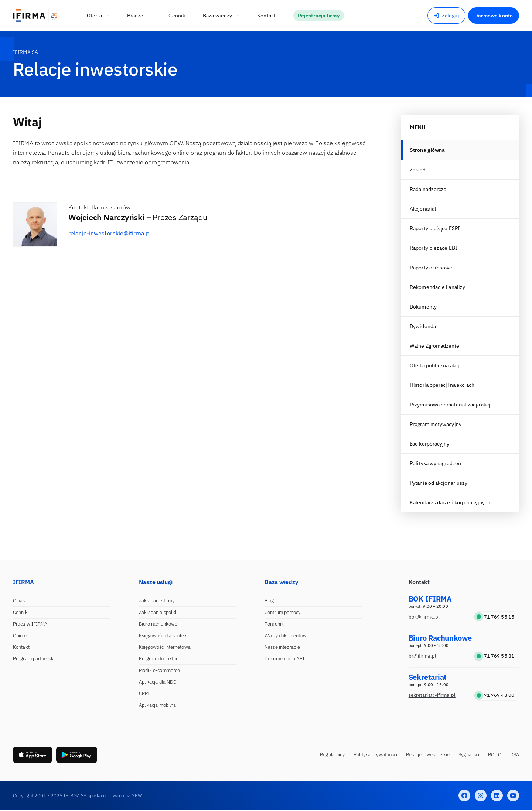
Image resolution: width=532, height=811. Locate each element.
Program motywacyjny (436, 424)
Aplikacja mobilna (158, 705)
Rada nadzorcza (428, 189)
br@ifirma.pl (422, 656)
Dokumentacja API (284, 659)
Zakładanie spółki (158, 612)
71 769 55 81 (495, 656)
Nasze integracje (282, 647)
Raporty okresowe (431, 268)
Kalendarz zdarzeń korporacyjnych (450, 502)
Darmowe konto (494, 16)
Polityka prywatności (375, 755)
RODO (495, 755)
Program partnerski (34, 659)
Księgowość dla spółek (163, 636)
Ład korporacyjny (430, 444)
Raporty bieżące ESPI (435, 228)
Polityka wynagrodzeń (435, 463)
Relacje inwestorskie (428, 755)
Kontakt (21, 647)
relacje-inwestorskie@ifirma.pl (110, 233)
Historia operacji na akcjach (442, 385)
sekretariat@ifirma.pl (432, 695)
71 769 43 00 (495, 695)
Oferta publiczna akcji (435, 365)
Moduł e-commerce (160, 670)
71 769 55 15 (495, 617)
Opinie (20, 636)
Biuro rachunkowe (158, 624)
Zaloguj (446, 16)
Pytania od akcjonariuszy (439, 483)
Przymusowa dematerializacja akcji (451, 405)
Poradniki (275, 624)
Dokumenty (423, 307)
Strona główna (427, 150)
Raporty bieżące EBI (434, 248)
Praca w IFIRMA (30, 624)
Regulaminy (332, 755)
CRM (144, 693)
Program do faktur (158, 659)
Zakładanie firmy (157, 601)
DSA (515, 755)
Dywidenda (423, 326)
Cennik (20, 612)
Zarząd (418, 170)
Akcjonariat (423, 209)
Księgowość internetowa (165, 647)
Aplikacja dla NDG (158, 682)
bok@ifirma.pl (424, 617)
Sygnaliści (469, 755)
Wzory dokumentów (286, 636)
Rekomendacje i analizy (437, 287)
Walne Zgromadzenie (434, 346)
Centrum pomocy (282, 612)
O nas (19, 601)
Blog (269, 601)
